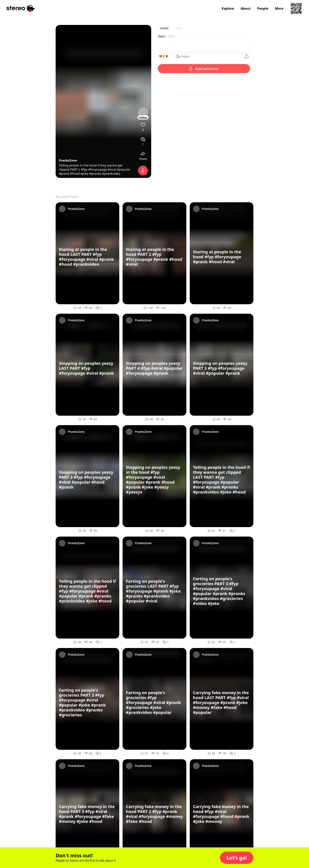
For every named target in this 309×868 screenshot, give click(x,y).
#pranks (95, 173)
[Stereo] (21, 8)
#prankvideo (111, 173)
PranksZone (68, 160)
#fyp (84, 169)
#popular (123, 169)
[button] (237, 858)
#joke (85, 173)
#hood (75, 173)
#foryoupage (98, 169)
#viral (112, 169)
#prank (64, 173)
